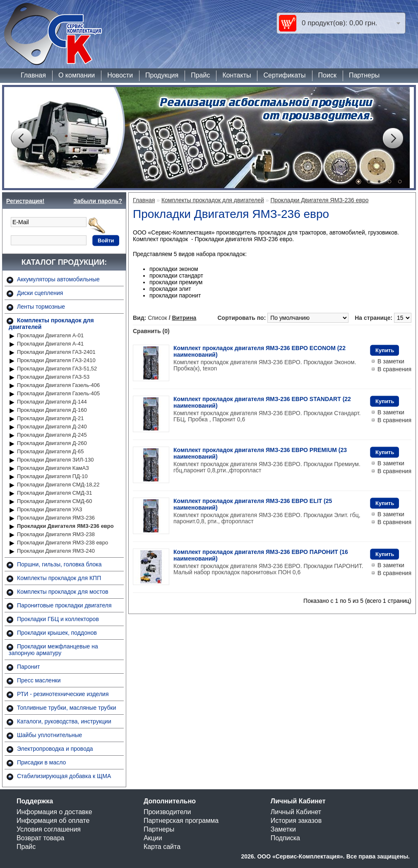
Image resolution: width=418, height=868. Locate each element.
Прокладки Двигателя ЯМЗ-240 (56, 551)
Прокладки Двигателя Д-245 (52, 435)
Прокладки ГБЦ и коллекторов (58, 619)
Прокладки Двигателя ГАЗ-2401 (56, 352)
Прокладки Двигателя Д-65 (50, 451)
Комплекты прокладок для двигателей (213, 200)
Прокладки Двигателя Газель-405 (58, 393)
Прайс (200, 75)
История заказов (296, 821)
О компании (77, 75)
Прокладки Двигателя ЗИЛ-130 (55, 460)
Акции (153, 838)
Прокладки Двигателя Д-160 (52, 410)
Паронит (28, 667)
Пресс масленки (39, 680)
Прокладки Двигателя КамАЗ (53, 468)
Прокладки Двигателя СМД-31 (54, 493)
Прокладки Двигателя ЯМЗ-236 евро (65, 526)
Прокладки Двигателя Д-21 (50, 418)
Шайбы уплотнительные (49, 735)
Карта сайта (162, 847)
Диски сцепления (40, 293)
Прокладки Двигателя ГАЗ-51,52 (57, 369)
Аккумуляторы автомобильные (58, 279)
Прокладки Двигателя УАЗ (50, 509)
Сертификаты (284, 75)
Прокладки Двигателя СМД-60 (54, 501)
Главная (33, 75)
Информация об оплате (53, 821)
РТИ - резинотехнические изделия (63, 694)
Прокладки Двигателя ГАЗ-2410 (56, 360)
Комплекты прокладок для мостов (63, 592)
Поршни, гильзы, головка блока (59, 564)
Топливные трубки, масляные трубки (66, 708)
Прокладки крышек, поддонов (57, 633)
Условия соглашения (49, 829)
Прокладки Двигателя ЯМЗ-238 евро (62, 543)
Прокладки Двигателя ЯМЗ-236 (56, 518)
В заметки (391, 361)
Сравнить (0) (151, 331)
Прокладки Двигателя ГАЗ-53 (53, 377)
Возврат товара (41, 838)
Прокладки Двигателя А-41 (50, 344)
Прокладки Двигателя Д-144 (52, 402)
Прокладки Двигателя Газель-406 (58, 385)
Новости (120, 75)
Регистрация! (25, 201)
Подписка (285, 838)
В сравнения (394, 369)
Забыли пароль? (98, 201)
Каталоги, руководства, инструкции (64, 721)
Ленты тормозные (41, 307)
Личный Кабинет (296, 812)
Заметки (283, 829)
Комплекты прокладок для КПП (59, 578)
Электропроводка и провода (55, 749)
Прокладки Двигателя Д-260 (52, 443)
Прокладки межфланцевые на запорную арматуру (53, 650)
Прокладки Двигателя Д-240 (52, 427)
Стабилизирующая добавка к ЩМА (64, 776)
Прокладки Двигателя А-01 (50, 335)
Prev (21, 138)
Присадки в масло (41, 762)
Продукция (162, 75)
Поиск (327, 75)
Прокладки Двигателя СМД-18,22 (58, 485)
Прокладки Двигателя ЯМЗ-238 (56, 534)
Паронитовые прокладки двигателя (64, 605)
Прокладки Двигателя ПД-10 (52, 476)
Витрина (184, 318)
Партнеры (364, 75)
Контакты (237, 75)
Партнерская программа (181, 821)
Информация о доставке (54, 812)
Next (393, 138)
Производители (167, 812)
